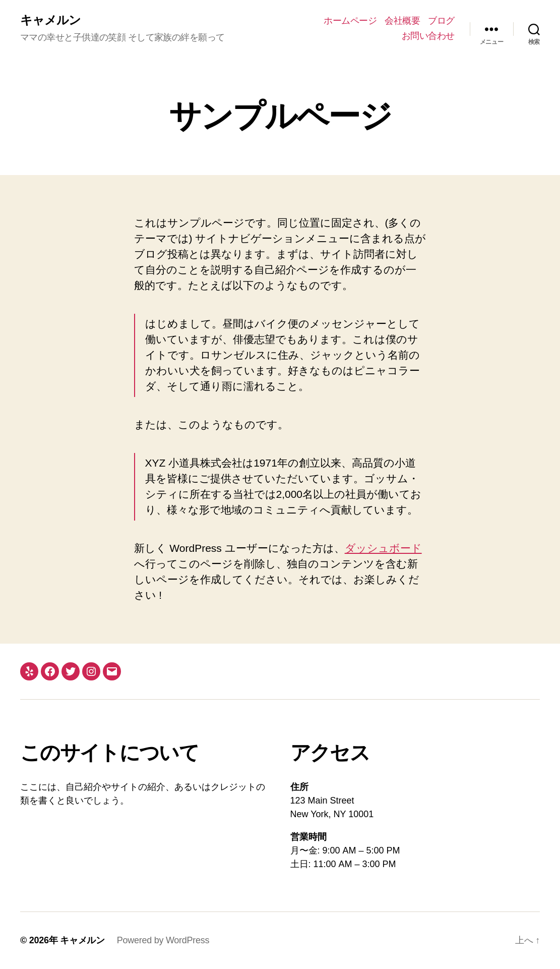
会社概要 (402, 21)
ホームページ (350, 21)
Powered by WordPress (163, 940)
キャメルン (50, 20)
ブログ (441, 21)
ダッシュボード (383, 548)
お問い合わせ (428, 36)
